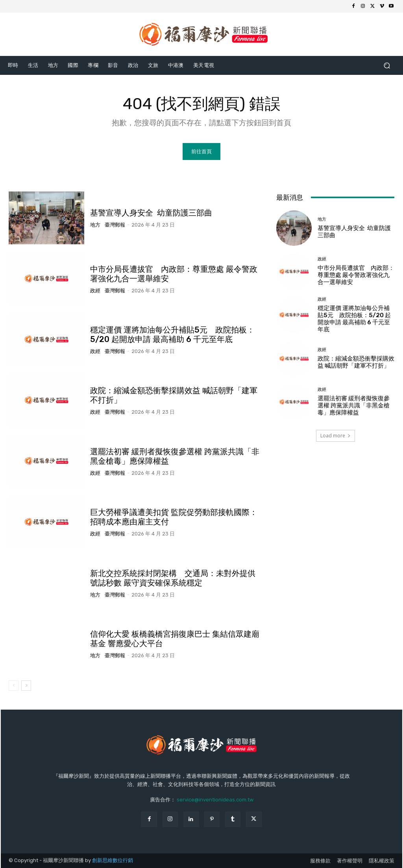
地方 (95, 225)
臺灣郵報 (115, 225)
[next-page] (26, 686)
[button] (387, 65)
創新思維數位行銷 (113, 860)
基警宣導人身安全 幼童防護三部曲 (151, 213)
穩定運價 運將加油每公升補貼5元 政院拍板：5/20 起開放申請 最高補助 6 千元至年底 (172, 335)
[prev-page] (14, 686)
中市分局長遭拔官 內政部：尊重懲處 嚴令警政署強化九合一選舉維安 (356, 275)
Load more (336, 436)
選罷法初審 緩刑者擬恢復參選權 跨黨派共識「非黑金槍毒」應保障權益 (354, 405)
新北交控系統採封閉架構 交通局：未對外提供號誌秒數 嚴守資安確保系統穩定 (173, 578)
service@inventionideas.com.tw (215, 800)
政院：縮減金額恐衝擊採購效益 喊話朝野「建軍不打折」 (356, 362)
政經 (95, 291)
